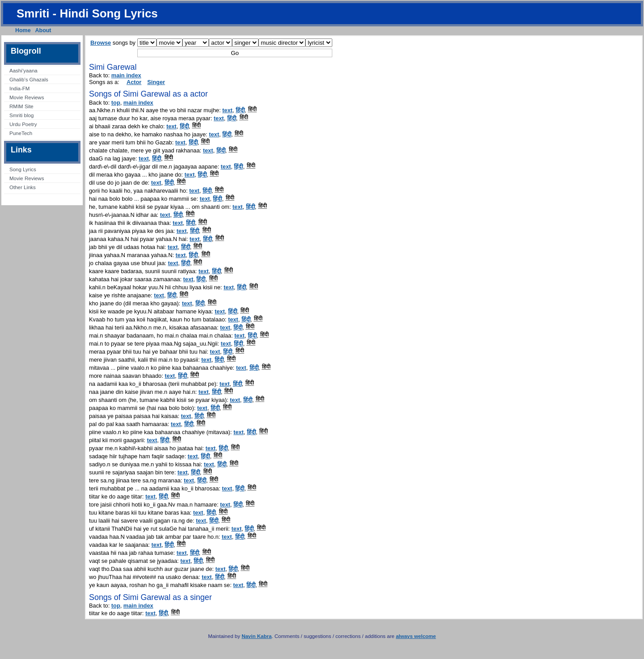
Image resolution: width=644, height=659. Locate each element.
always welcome (416, 636)
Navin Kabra (256, 636)
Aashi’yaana (23, 71)
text (227, 110)
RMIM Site (21, 106)
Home (23, 30)
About (43, 30)
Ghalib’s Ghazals (29, 80)
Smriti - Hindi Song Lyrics (87, 13)
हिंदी (240, 110)
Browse (101, 43)
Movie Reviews (27, 97)
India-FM (19, 89)
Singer (156, 82)
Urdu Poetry (23, 124)
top (116, 103)
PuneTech (21, 133)
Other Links (23, 187)
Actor (134, 82)
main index (126, 75)
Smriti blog (21, 115)
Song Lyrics (23, 169)
